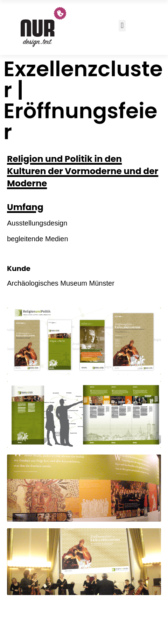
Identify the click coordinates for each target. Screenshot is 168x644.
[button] (122, 26)
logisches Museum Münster (72, 283)
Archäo (18, 283)
